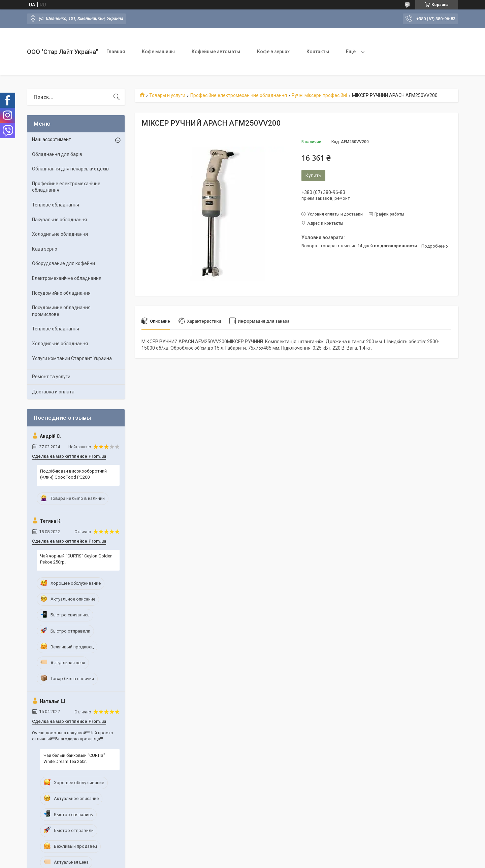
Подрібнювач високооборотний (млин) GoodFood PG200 (73, 474)
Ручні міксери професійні (319, 95)
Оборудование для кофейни (63, 263)
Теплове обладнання (56, 205)
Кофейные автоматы (216, 52)
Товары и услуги (167, 95)
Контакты (318, 52)
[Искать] (117, 97)
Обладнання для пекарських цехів (70, 169)
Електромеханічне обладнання (67, 278)
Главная (116, 52)
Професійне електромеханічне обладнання (239, 95)
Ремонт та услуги (51, 377)
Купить (313, 175)
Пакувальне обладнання (59, 220)
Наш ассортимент (52, 139)
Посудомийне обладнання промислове (61, 311)
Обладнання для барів (57, 154)
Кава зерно (45, 249)
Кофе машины (158, 52)
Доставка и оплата (53, 392)
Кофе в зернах (273, 52)
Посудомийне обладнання (61, 293)
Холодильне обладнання (60, 234)
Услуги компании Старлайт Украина (72, 358)
